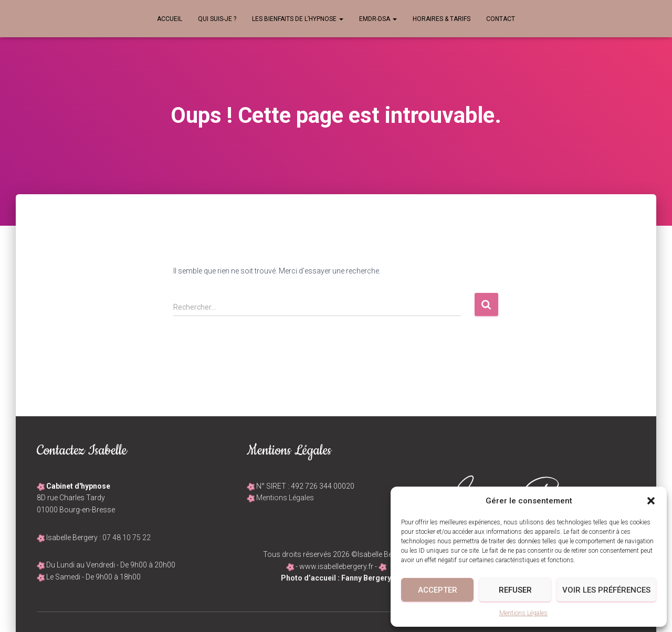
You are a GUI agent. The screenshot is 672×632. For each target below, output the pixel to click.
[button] (651, 501)
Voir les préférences (606, 590)
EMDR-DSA (378, 19)
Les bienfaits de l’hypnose (298, 19)
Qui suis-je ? (217, 19)
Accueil (170, 19)
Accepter (438, 590)
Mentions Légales (523, 613)
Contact (501, 19)
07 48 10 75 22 (127, 538)
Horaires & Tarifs (442, 19)
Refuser (515, 590)
